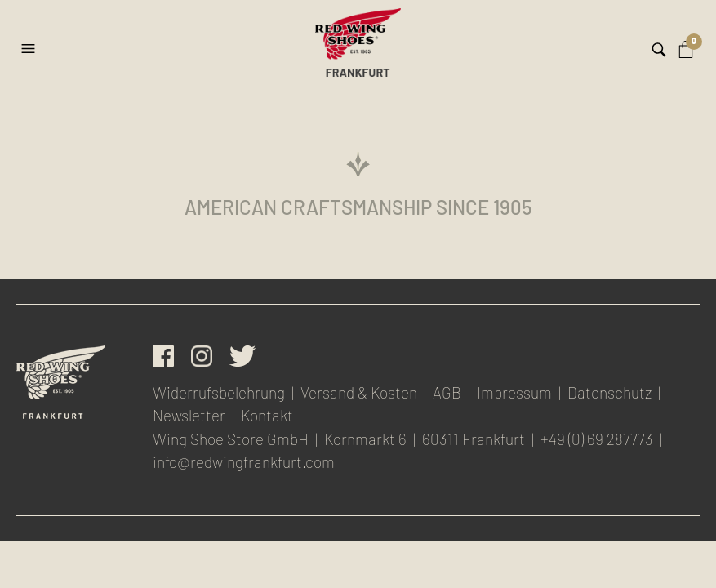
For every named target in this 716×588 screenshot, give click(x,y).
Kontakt (267, 415)
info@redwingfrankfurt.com (244, 462)
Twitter (242, 356)
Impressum (514, 392)
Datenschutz (609, 392)
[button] (30, 42)
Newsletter (189, 415)
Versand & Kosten (359, 392)
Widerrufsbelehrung (219, 392)
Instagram (202, 356)
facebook (163, 356)
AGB (447, 392)
